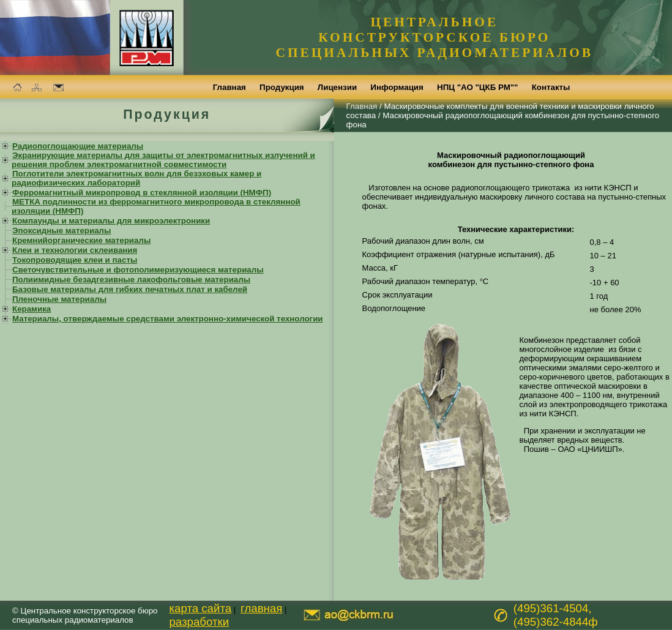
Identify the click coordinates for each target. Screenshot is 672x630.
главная (261, 608)
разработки (199, 622)
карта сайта (200, 608)
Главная (362, 106)
